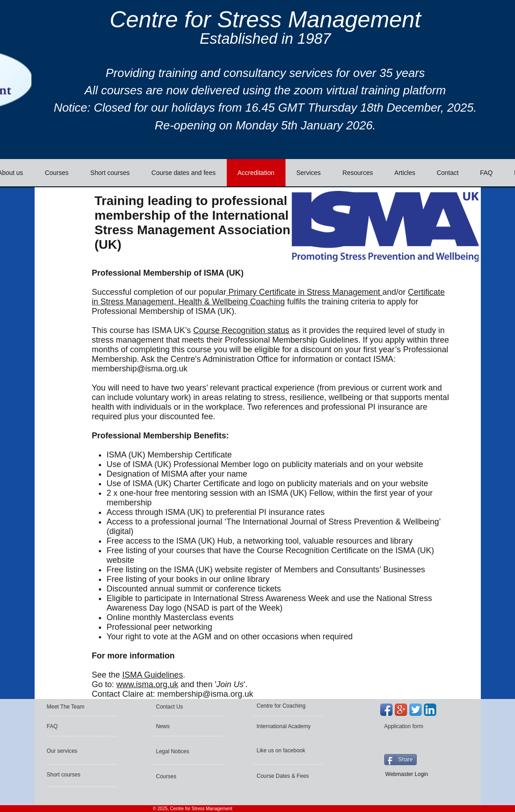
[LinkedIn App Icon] (430, 710)
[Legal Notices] (181, 751)
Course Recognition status (241, 330)
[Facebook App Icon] (386, 710)
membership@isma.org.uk (140, 369)
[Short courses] (71, 775)
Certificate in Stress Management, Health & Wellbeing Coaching (268, 297)
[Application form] (409, 726)
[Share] (400, 760)
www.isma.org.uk (148, 684)
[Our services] (71, 751)
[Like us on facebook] (282, 750)
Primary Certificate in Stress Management (304, 292)
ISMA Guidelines (153, 675)
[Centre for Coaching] (284, 706)
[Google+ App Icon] (401, 710)
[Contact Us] (178, 707)
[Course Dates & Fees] (285, 776)
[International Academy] (286, 726)
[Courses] (181, 776)
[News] (183, 726)
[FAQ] (74, 726)
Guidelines (339, 340)
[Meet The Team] (82, 707)
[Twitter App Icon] (416, 710)
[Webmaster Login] (407, 774)
